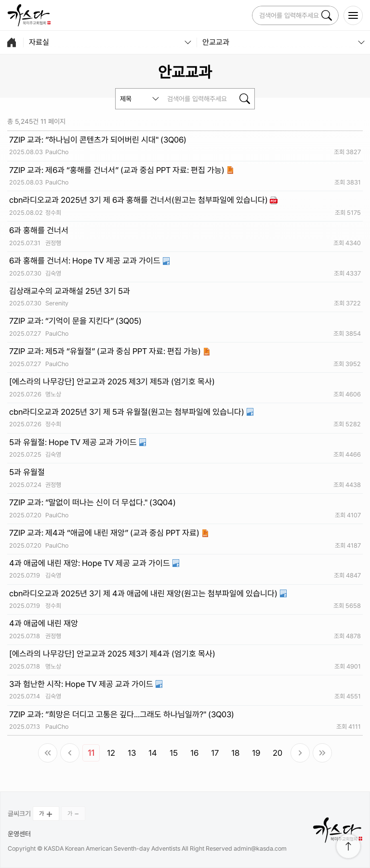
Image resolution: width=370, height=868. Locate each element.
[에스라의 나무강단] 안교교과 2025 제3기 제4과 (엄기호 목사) (112, 654)
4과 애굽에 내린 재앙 (44, 623)
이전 (70, 753)
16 (194, 753)
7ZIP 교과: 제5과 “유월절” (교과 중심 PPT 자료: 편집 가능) (106, 351)
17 (215, 753)
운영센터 (19, 834)
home (12, 42)
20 (277, 753)
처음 (48, 753)
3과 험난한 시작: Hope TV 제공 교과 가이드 (82, 684)
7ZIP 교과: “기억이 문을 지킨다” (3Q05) (75, 321)
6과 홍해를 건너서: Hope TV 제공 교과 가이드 (86, 261)
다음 (300, 753)
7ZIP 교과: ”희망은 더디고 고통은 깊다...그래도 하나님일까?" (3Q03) (122, 714)
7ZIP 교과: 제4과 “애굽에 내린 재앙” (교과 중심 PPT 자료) (105, 533)
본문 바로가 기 (0, 0)
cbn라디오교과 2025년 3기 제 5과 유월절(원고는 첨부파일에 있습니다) (128, 412)
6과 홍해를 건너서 (39, 230)
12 (111, 753)
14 (153, 753)
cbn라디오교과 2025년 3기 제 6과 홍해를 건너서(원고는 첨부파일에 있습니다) (139, 200)
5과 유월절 (27, 472)
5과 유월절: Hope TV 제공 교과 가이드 (74, 442)
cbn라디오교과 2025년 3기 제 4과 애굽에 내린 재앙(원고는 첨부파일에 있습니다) (144, 593)
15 (174, 753)
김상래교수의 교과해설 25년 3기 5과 (70, 291)
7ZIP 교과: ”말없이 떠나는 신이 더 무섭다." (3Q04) (92, 502)
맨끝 (322, 753)
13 (132, 753)
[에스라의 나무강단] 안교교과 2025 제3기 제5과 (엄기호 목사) (112, 381)
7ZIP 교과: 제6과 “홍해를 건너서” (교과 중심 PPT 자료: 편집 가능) (118, 170)
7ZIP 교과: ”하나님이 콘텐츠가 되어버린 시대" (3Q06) (98, 140)
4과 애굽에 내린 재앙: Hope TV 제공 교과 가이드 (91, 563)
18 (235, 753)
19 (256, 753)
